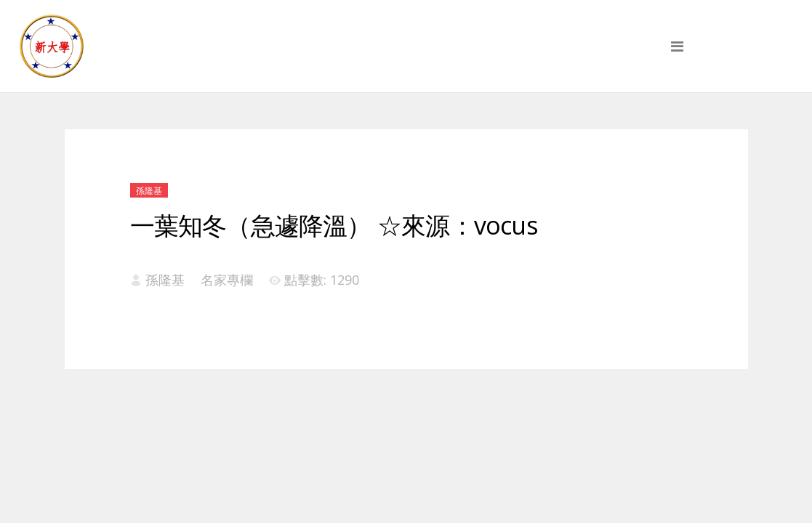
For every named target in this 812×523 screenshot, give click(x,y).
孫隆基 (149, 191)
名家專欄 (227, 280)
